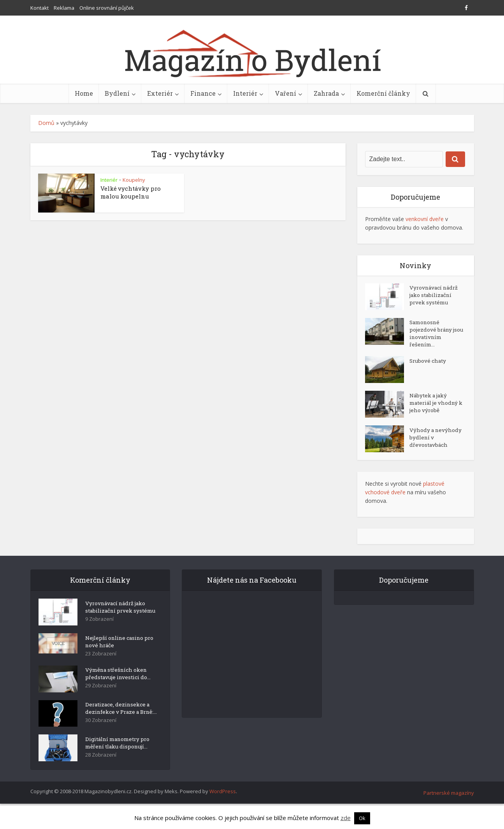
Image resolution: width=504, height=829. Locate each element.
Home (84, 93)
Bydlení (117, 93)
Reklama (64, 8)
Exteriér (160, 93)
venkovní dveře (425, 219)
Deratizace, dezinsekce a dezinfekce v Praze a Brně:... (119, 725)
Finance (203, 93)
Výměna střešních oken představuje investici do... (119, 686)
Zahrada (326, 93)
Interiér (245, 93)
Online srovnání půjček (107, 8)
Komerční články (383, 93)
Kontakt (40, 8)
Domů (46, 123)
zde (346, 818)
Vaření (285, 93)
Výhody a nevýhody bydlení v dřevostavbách (434, 442)
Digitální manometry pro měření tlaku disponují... (116, 767)
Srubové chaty (428, 364)
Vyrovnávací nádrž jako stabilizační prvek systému (435, 297)
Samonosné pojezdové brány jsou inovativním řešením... (433, 335)
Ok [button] (362, 818)
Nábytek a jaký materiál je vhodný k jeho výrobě (436, 407)
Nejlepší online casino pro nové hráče (116, 652)
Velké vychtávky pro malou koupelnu (131, 192)
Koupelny (134, 180)
